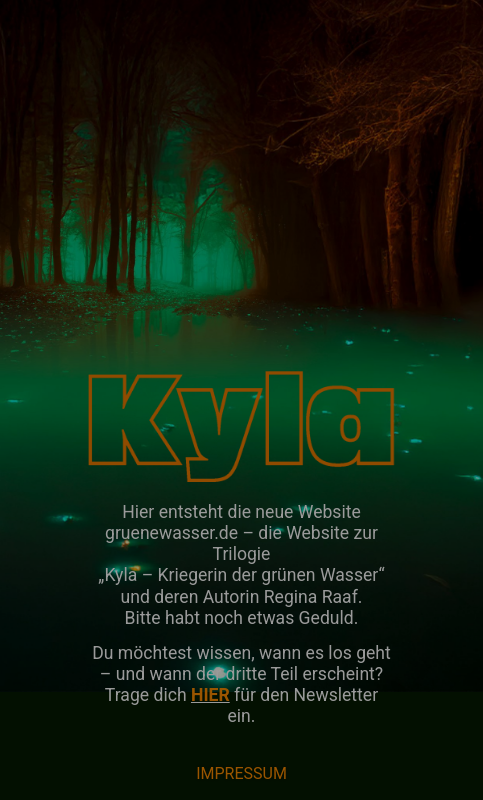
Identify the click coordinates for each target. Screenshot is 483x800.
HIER (210, 695)
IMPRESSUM (241, 773)
